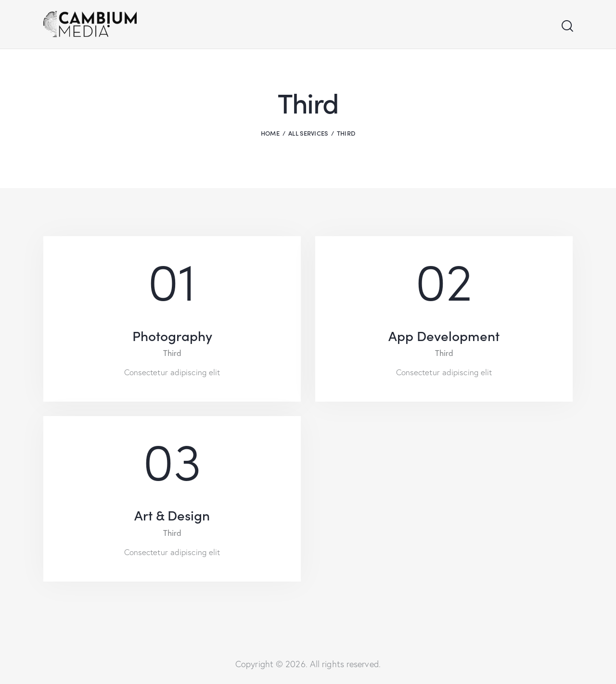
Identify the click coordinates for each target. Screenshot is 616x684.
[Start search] (567, 26)
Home (270, 133)
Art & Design (172, 515)
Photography (172, 335)
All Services (308, 133)
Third (172, 353)
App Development (444, 335)
